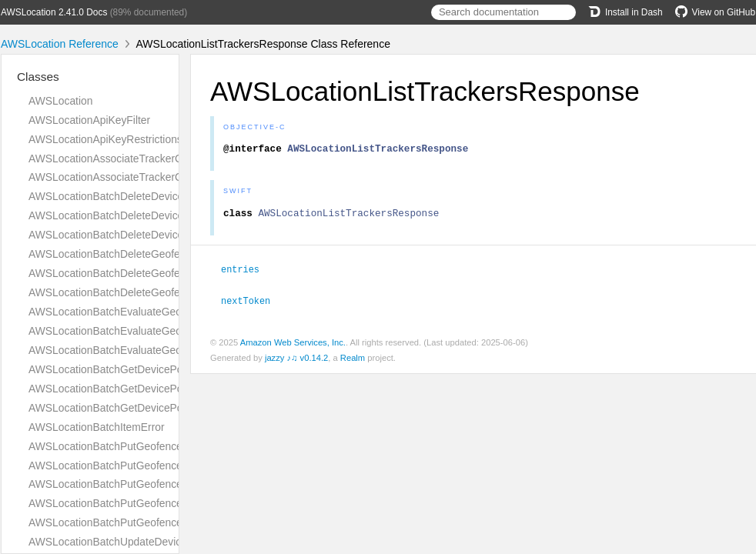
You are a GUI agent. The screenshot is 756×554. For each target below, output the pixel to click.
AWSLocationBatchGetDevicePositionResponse (142, 408)
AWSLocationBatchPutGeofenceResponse (129, 503)
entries (247, 273)
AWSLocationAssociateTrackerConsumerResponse (150, 177)
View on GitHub (715, 12)
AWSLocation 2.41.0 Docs (54, 12)
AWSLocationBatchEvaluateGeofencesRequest (140, 331)
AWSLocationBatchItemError (97, 427)
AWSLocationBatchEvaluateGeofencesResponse (145, 350)
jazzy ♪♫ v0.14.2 (296, 361)
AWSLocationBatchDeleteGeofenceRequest (133, 273)
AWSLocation (60, 101)
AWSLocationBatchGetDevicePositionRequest (138, 389)
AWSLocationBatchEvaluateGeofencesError (133, 312)
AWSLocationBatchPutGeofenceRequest (125, 466)
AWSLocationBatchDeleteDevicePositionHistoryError (154, 196)
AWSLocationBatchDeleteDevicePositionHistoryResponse (166, 235)
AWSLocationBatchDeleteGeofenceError (125, 254)
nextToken (252, 304)
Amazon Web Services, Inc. (293, 345)
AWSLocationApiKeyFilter (89, 120)
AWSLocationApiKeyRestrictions (105, 139)
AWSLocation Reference (60, 44)
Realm (353, 361)
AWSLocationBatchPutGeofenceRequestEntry (138, 484)
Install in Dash (626, 12)
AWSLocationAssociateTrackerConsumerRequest (146, 159)
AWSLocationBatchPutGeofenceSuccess (125, 522)
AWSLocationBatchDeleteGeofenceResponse (137, 292)
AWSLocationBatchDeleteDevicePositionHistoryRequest (161, 215)
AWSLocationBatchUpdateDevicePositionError (139, 542)
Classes (38, 77)
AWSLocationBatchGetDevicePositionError (130, 369)
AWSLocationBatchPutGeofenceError (117, 446)
